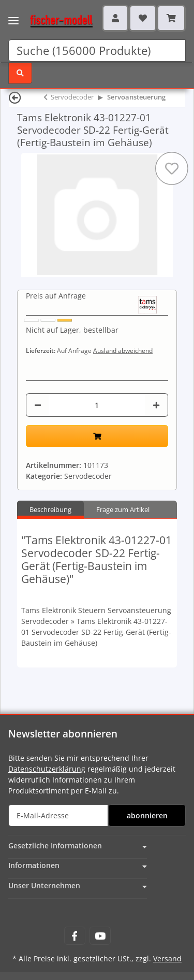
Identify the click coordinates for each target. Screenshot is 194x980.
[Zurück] (15, 97)
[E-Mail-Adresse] (58, 815)
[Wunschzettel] (143, 18)
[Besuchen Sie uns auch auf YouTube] (100, 936)
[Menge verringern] (38, 405)
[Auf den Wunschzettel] (172, 168)
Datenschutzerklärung (47, 769)
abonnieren (147, 815)
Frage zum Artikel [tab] (123, 509)
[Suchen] (97, 51)
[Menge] (97, 405)
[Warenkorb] (171, 18)
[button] (115, 18)
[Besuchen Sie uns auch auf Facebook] (75, 936)
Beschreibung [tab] (50, 509)
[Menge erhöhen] (156, 405)
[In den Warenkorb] (97, 436)
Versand (167, 958)
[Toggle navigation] (13, 14)
